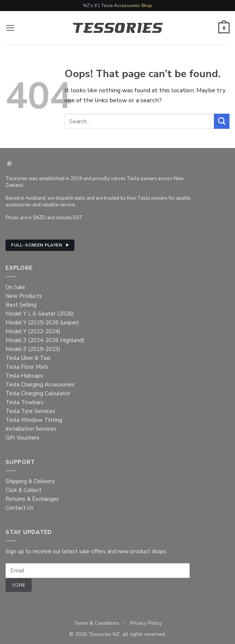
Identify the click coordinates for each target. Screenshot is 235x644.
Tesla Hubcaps (24, 376)
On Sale (15, 287)
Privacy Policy (146, 623)
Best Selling (21, 305)
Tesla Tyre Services (30, 411)
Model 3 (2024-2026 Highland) (45, 340)
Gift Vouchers (22, 438)
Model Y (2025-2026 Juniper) (42, 323)
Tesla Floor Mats (27, 367)
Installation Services (31, 429)
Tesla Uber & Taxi (28, 358)
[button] (10, 28)
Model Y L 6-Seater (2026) (40, 314)
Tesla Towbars (24, 402)
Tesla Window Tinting (34, 420)
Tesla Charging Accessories (40, 385)
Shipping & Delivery (30, 481)
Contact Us (20, 508)
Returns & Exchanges (32, 499)
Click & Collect (24, 490)
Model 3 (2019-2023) (33, 349)
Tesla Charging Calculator (38, 393)
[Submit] (222, 121)
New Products (24, 296)
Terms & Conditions (96, 623)
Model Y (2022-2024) (33, 331)
